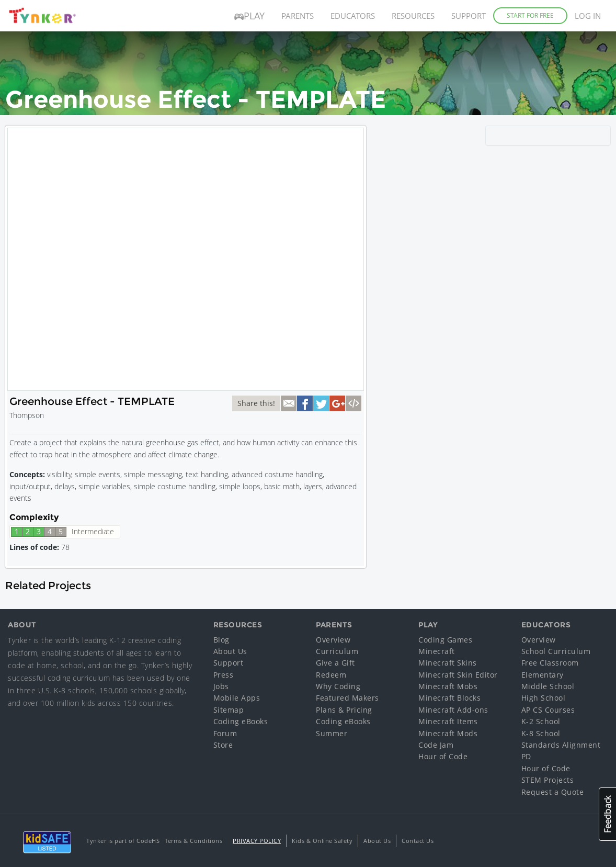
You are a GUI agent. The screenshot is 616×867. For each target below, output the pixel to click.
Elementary (543, 675)
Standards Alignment (561, 745)
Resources (413, 16)
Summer (332, 733)
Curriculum (337, 651)
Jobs (221, 686)
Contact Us (418, 841)
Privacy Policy (257, 841)
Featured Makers (347, 698)
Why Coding (338, 686)
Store (223, 745)
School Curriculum (556, 651)
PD (526, 756)
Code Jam (436, 745)
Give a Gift (335, 663)
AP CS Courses (548, 710)
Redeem (331, 675)
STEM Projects (548, 780)
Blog (221, 640)
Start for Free (530, 15)
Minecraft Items (448, 721)
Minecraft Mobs (448, 686)
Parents (298, 16)
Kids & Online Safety (322, 841)
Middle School (548, 686)
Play (249, 16)
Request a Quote (553, 792)
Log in (588, 16)
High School (544, 698)
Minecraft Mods (448, 733)
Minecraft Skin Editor (458, 675)
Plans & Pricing (344, 710)
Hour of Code (443, 756)
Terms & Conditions (193, 841)
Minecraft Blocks (449, 698)
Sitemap (229, 710)
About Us (230, 651)
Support (469, 16)
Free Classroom (550, 663)
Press (224, 675)
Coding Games (445, 640)
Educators (353, 16)
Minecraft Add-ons (453, 710)
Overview (333, 640)
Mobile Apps (237, 698)
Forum (225, 733)
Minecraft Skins (448, 663)
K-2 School (541, 721)
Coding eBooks (241, 721)
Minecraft (437, 651)
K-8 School (541, 733)
